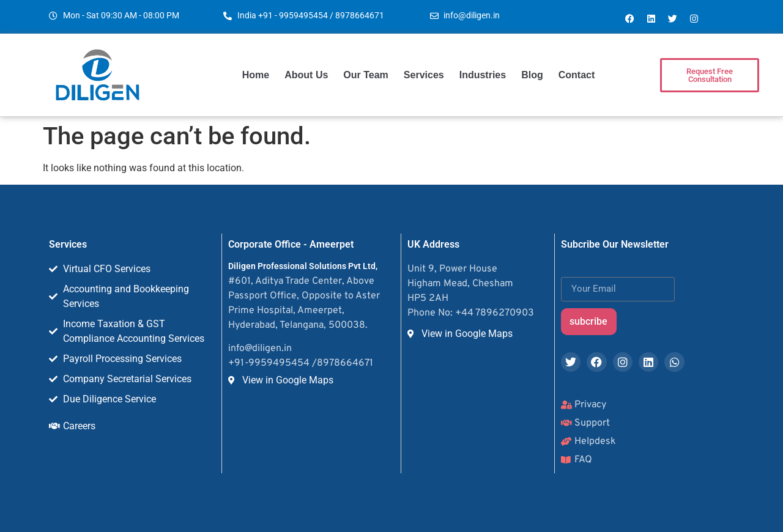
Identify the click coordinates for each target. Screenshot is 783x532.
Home (256, 75)
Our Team (366, 75)
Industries (483, 75)
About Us (306, 75)
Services (424, 75)
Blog (532, 75)
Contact (577, 75)
